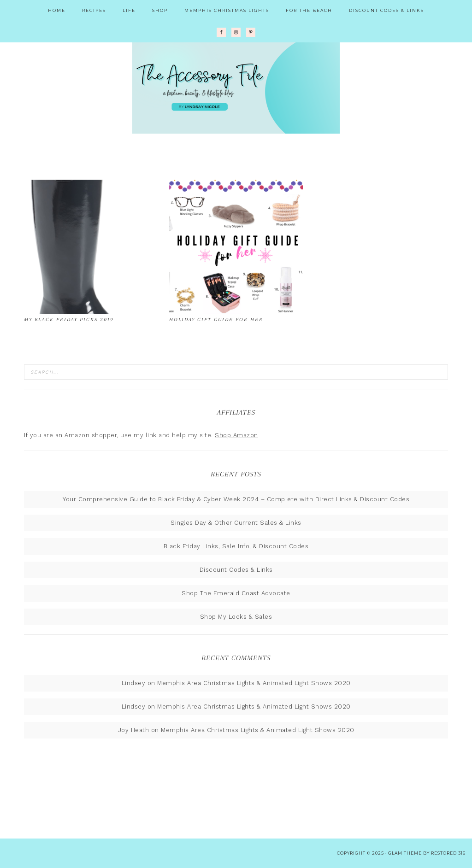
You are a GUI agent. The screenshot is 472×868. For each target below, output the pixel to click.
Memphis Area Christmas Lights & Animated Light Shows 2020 (254, 683)
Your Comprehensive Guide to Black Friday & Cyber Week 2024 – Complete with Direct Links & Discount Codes (236, 499)
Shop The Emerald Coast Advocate (236, 593)
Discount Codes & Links (236, 570)
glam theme (405, 853)
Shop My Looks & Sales (236, 617)
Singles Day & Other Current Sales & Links (236, 523)
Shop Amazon (236, 435)
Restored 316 (448, 853)
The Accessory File (236, 88)
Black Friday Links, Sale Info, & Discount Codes (236, 546)
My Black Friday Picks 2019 (69, 320)
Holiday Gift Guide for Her (216, 320)
